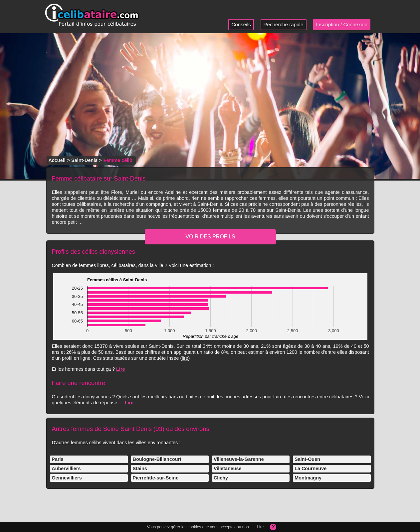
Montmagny (308, 478)
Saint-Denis (84, 160)
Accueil (57, 160)
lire (185, 358)
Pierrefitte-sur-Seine (156, 478)
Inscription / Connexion (342, 24)
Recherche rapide (284, 24)
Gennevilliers (67, 478)
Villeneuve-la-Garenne (239, 459)
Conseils (241, 24)
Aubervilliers (66, 468)
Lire (120, 369)
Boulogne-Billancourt (157, 459)
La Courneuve (311, 468)
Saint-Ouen (307, 459)
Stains (140, 468)
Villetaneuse (228, 468)
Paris (57, 459)
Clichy (221, 478)
